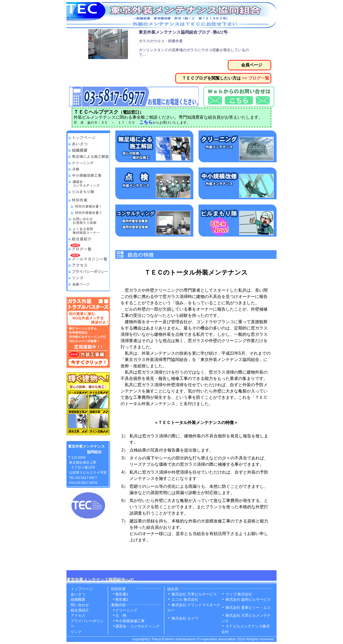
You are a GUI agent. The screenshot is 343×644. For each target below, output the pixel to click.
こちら (146, 122)
